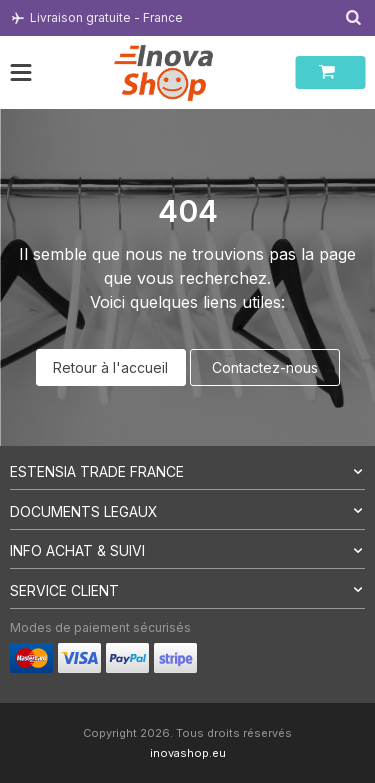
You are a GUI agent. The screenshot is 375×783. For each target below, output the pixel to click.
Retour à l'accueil (110, 367)
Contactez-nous (265, 367)
